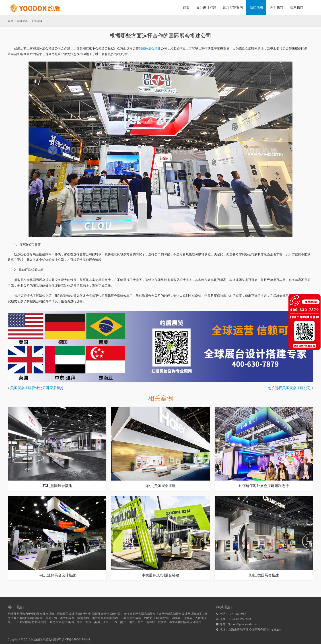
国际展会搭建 (151, 48)
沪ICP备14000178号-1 (76, 639)
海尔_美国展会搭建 (160, 486)
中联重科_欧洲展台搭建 (160, 575)
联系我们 (296, 8)
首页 (186, 8)
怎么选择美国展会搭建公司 (289, 388)
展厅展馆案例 (233, 8)
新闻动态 (256, 8)
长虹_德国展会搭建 (264, 575)
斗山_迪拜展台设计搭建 (57, 575)
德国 (80, 622)
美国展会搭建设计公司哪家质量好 (37, 388)
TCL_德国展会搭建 (57, 486)
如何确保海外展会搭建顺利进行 (264, 486)
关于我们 (276, 8)
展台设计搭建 (206, 8)
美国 (71, 622)
